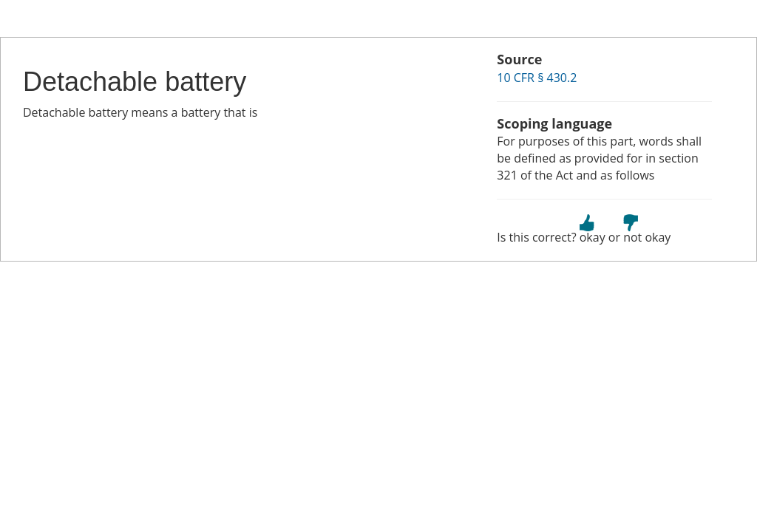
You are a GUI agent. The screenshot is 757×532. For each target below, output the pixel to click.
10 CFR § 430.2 (537, 78)
